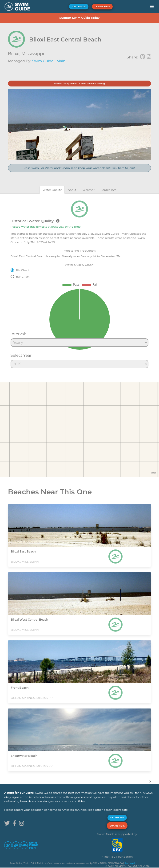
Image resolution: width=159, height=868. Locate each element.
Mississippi (33, 54)
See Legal (129, 863)
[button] (152, 7)
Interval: (18, 334)
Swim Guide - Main (49, 61)
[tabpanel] (79, 282)
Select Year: (22, 355)
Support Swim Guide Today (79, 18)
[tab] (52, 190)
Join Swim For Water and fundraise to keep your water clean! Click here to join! (79, 168)
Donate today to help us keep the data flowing (79, 84)
